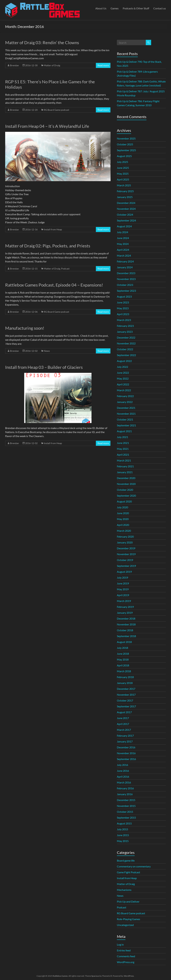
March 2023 (124, 320)
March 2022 (124, 390)
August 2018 (124, 642)
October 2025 (125, 144)
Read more (103, 65)
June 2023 (123, 302)
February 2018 (125, 677)
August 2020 (124, 501)
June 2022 (123, 373)
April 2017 (123, 724)
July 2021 (122, 437)
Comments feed (126, 956)
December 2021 (126, 408)
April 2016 (123, 777)
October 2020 (125, 490)
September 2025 (126, 150)
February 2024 (125, 261)
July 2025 (122, 162)
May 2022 (123, 378)
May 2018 (123, 659)
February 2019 (125, 607)
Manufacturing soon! (25, 328)
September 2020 (126, 496)
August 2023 (124, 296)
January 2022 (125, 402)
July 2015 (122, 829)
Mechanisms (124, 890)
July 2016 (122, 765)
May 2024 (123, 244)
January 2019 (125, 613)
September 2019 (126, 566)
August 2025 (124, 156)
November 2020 (126, 484)
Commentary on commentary (134, 866)
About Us (101, 8)
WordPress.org (126, 962)
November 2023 (126, 279)
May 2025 (123, 174)
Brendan (14, 65)
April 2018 (123, 665)
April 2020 (123, 525)
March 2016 (124, 782)
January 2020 (125, 542)
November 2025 (126, 138)
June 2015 (123, 835)
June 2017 (123, 718)
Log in (120, 944)
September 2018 (126, 636)
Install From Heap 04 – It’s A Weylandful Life (47, 126)
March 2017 (124, 730)
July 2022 (122, 367)
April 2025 (123, 179)
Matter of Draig (52, 65)
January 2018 (125, 683)
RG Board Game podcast (57, 110)
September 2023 (126, 291)
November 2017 (126, 695)
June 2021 (123, 443)
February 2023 (125, 326)
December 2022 (126, 337)
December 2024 (126, 203)
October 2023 (125, 285)
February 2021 (125, 466)
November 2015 (126, 806)
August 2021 (124, 431)
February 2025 (125, 191)
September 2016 (126, 759)
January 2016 (125, 794)
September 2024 (126, 220)
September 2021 (126, 425)
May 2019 (123, 589)
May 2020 (123, 519)
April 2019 (123, 595)
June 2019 (123, 583)
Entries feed (124, 950)
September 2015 (126, 818)
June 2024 (123, 238)
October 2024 (125, 215)
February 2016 (125, 788)
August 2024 (124, 226)
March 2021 (124, 460)
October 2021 (125, 419)
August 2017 (124, 712)
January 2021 (125, 472)
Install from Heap (53, 229)
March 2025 (124, 185)
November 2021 (126, 414)
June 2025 (123, 168)
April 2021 (123, 455)
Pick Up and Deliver (128, 901)
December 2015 (126, 800)
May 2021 (123, 449)
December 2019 (126, 548)
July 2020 (122, 507)
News (47, 351)
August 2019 (124, 572)
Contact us (160, 8)
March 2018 (124, 671)
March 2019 (124, 601)
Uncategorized (125, 925)
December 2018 (126, 618)
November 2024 (126, 209)
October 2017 (125, 700)
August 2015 (124, 823)
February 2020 (125, 536)
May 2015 (123, 841)
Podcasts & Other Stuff (136, 8)
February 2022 (125, 396)
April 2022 (123, 384)
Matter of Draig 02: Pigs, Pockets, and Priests (48, 246)
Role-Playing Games (129, 919)
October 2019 (125, 560)
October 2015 (125, 812)
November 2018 (126, 624)
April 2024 (123, 250)
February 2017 (125, 736)
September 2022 (126, 355)
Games (115, 8)
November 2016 (126, 753)
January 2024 (125, 267)
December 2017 (126, 689)
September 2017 (126, 706)
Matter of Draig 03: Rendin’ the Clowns (42, 42)
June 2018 (123, 654)
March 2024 (124, 255)
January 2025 (125, 197)
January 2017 (125, 741)
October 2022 (125, 349)
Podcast (65, 269)
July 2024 (122, 232)
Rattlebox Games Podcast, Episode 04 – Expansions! (54, 285)
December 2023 (126, 273)
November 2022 (126, 343)
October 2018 (125, 630)
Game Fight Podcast (129, 872)
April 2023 (123, 314)
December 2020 (126, 478)
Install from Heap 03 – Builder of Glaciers (44, 367)
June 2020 (123, 513)
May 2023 (123, 308)
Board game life (126, 860)
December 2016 (126, 747)
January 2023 (125, 332)
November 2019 (126, 554)
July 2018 (122, 648)
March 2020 (124, 531)
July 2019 (122, 577)
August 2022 (124, 361)
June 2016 (123, 771)
